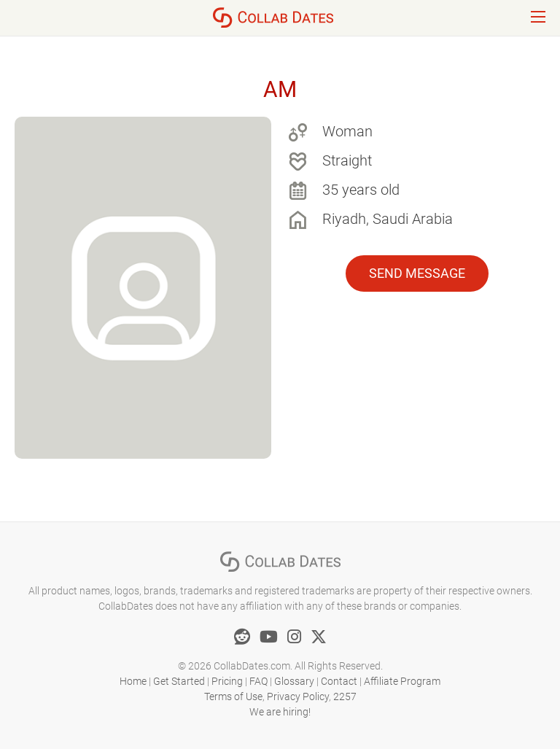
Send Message (417, 273)
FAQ (258, 681)
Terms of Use (233, 696)
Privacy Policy (298, 696)
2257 (345, 696)
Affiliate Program (402, 681)
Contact (339, 681)
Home (133, 681)
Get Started (179, 681)
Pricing (227, 681)
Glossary (294, 681)
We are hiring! (280, 712)
